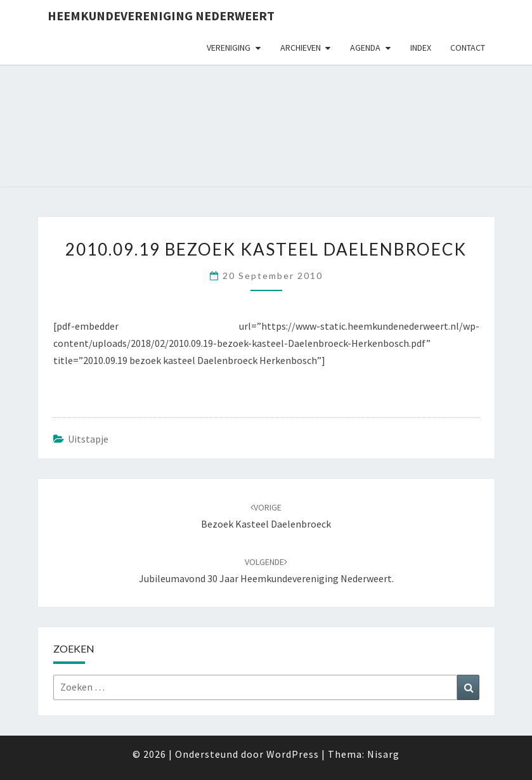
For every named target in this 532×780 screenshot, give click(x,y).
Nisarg (383, 754)
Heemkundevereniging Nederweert (161, 16)
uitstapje (88, 439)
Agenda (365, 48)
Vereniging (229, 48)
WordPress (293, 754)
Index (421, 48)
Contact (468, 48)
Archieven (301, 48)
